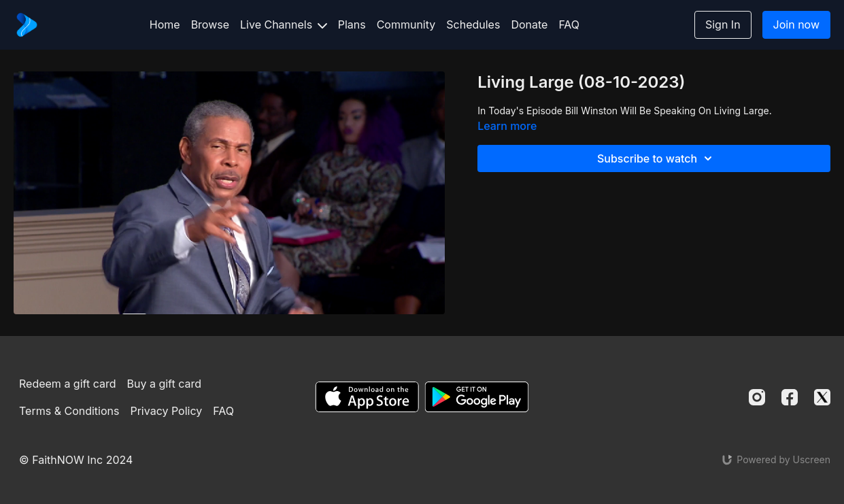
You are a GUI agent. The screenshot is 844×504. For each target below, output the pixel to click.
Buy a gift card (165, 384)
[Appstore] (367, 397)
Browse (210, 24)
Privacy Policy (166, 411)
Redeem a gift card (67, 384)
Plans (352, 24)
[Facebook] (790, 397)
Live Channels (284, 24)
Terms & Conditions (69, 411)
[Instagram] (757, 397)
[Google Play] (477, 397)
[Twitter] (822, 397)
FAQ (569, 24)
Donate (529, 24)
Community (406, 24)
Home (165, 24)
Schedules (473, 24)
